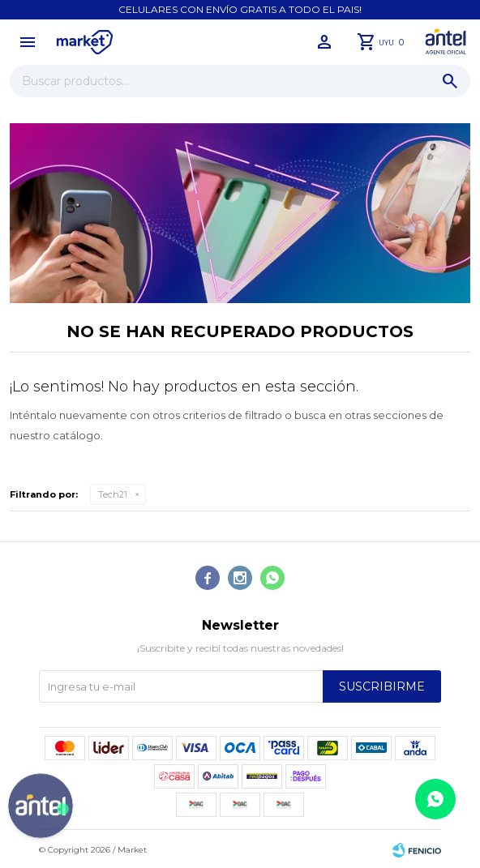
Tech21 (113, 494)
